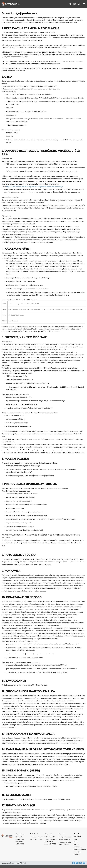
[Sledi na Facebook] (74, 863)
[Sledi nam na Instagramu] (77, 863)
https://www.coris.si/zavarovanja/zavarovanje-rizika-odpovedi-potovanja (35, 187)
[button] (70, 4)
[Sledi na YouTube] (84, 863)
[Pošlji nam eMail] (81, 863)
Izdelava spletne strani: (14, 863)
